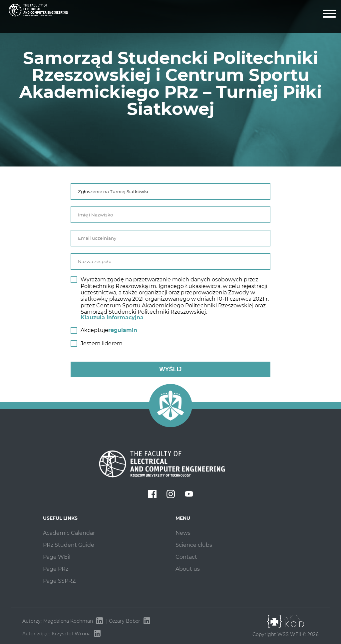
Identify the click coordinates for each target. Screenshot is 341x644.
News (183, 533)
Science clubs (194, 545)
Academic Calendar (69, 533)
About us (188, 569)
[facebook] (152, 494)
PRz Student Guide (69, 545)
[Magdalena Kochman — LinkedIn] (100, 621)
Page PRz (56, 569)
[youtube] (189, 494)
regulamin (123, 330)
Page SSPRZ (59, 581)
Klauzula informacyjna (112, 318)
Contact (186, 557)
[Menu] (329, 14)
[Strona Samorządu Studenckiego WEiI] (38, 18)
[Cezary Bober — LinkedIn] (147, 621)
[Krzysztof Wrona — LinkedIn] (97, 634)
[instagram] (171, 494)
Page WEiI (57, 557)
